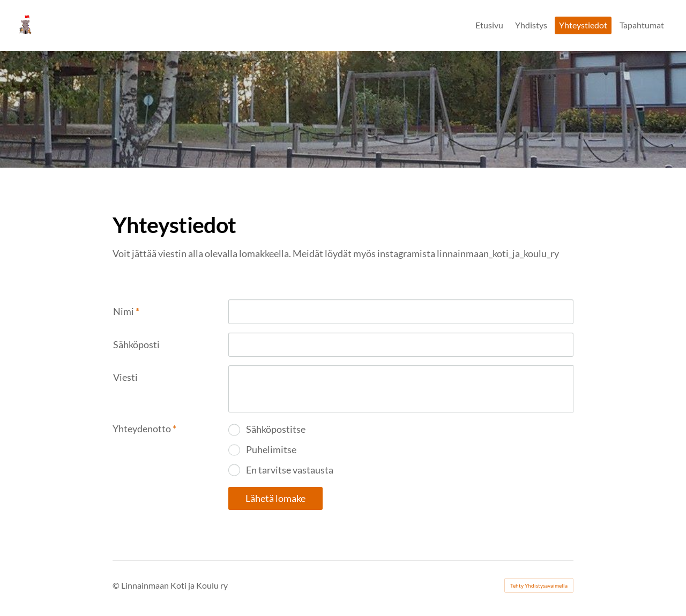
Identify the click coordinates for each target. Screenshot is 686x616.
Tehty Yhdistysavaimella (539, 585)
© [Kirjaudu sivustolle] (117, 585)
